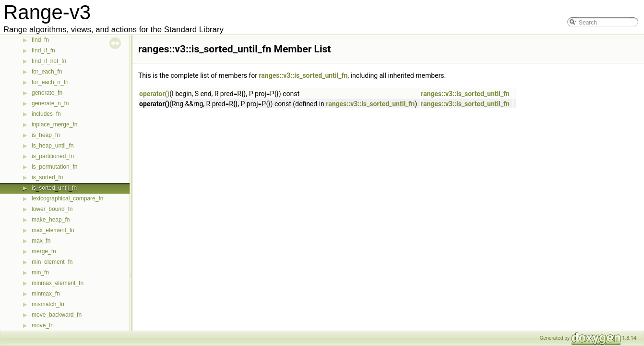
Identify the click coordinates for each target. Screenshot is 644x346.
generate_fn (47, 93)
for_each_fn (47, 72)
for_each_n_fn (50, 82)
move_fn (43, 325)
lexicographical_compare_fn (67, 198)
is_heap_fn (46, 135)
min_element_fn (52, 262)
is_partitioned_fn (53, 156)
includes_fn (46, 114)
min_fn (40, 272)
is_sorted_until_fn (54, 188)
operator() (154, 94)
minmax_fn (46, 294)
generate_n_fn (50, 103)
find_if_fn (43, 50)
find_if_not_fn (49, 61)
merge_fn (44, 251)
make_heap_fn (51, 220)
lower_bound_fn (52, 209)
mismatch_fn (48, 304)
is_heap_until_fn (53, 146)
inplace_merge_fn (54, 124)
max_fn (41, 241)
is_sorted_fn (47, 177)
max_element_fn (53, 230)
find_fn (40, 40)
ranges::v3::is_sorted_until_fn (303, 75)
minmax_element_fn (58, 283)
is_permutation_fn (54, 167)
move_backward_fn (57, 315)
